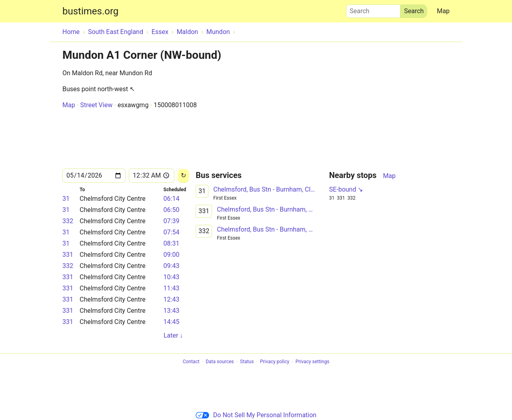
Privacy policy (275, 362)
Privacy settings (313, 362)
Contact (191, 362)
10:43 (172, 277)
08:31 (172, 243)
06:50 (172, 210)
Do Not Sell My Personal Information (256, 415)
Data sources (220, 362)
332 (68, 221)
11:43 (172, 288)
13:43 (172, 311)
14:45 (172, 322)
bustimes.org (90, 11)
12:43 (172, 299)
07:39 (172, 221)
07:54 (172, 232)
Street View (96, 105)
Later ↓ (173, 335)
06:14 (172, 199)
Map (443, 11)
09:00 (172, 255)
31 (66, 199)
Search (373, 9)
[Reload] (183, 176)
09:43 (172, 266)
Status (247, 362)
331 (68, 255)
